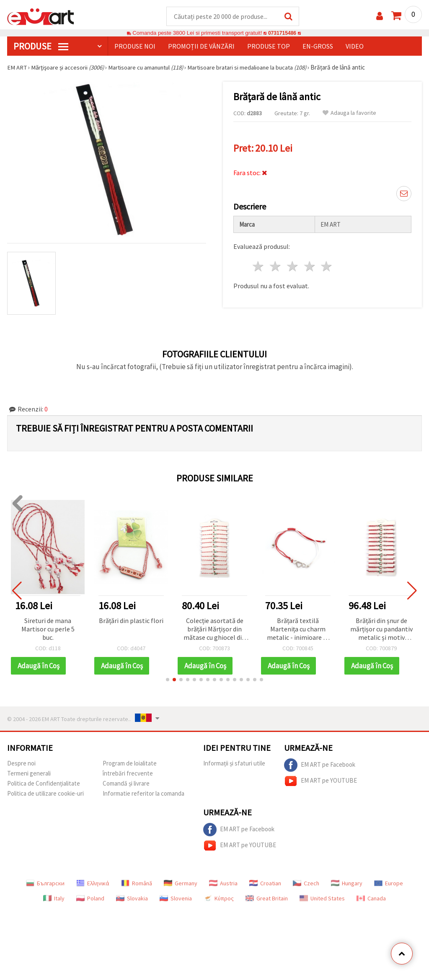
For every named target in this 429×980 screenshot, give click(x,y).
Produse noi (135, 47)
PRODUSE (41, 47)
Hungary (347, 884)
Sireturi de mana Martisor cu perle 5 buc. (48, 629)
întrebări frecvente (128, 774)
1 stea (259, 267)
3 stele (293, 267)
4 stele (310, 267)
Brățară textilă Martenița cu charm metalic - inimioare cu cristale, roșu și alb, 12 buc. (298, 630)
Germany (181, 884)
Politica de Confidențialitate (44, 784)
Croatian (265, 884)
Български (45, 884)
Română (137, 884)
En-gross (318, 47)
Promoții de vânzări (201, 47)
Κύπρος (219, 899)
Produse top (269, 47)
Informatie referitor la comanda (143, 794)
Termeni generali (29, 774)
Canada (371, 899)
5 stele (327, 267)
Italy (54, 899)
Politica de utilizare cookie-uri (45, 794)
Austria (223, 884)
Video (355, 47)
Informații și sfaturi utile (234, 764)
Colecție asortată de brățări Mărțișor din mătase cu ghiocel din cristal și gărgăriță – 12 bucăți (214, 630)
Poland (90, 899)
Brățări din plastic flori (131, 621)
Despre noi (21, 764)
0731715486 (282, 33)
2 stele (276, 267)
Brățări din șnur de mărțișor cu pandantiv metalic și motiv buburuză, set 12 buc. (381, 630)
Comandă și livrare (126, 784)
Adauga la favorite (349, 113)
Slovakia (132, 899)
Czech (306, 884)
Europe (389, 884)
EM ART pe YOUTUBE (320, 781)
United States (322, 899)
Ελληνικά (93, 884)
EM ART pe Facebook (320, 765)
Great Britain (267, 899)
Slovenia (176, 899)
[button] (168, 680)
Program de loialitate (130, 764)
